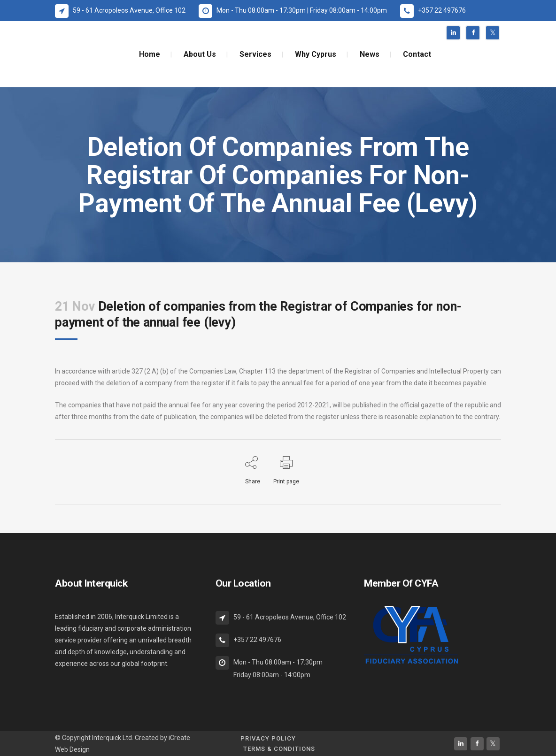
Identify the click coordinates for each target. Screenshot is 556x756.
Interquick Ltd (112, 738)
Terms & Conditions (279, 749)
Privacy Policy (268, 738)
